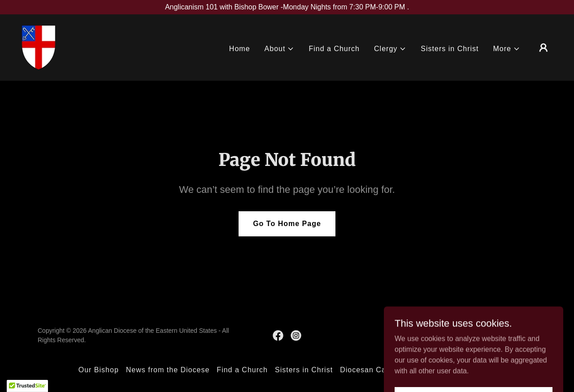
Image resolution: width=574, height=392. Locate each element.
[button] (280, 49)
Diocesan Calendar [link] (374, 370)
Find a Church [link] (334, 49)
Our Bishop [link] (99, 370)
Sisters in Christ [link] (450, 49)
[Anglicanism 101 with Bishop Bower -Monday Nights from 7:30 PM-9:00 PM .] (287, 7)
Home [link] (240, 49)
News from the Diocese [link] (168, 370)
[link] (39, 47)
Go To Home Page (287, 224)
